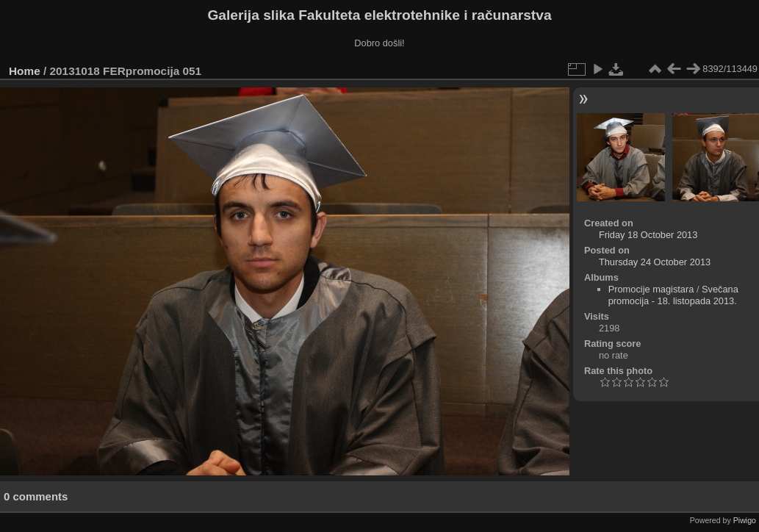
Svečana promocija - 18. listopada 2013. (673, 295)
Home (25, 71)
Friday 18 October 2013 (648, 235)
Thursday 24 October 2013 (655, 262)
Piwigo (745, 520)
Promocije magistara (651, 289)
